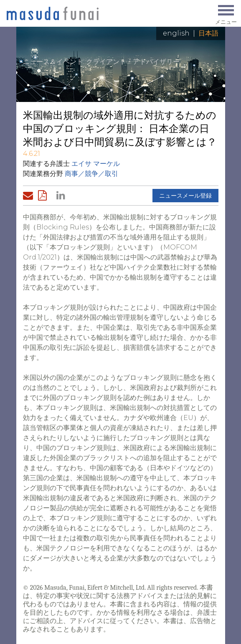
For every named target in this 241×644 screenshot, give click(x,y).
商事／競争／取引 (91, 174)
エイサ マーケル (96, 164)
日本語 (208, 33)
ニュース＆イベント (53, 62)
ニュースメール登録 (185, 196)
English (176, 33)
